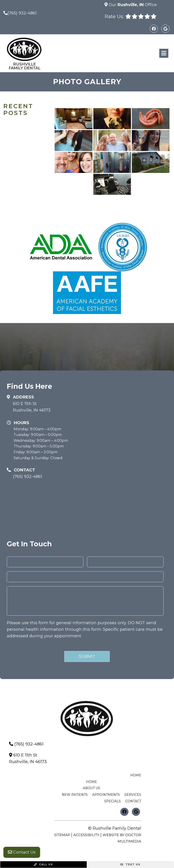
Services (133, 795)
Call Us (43, 864)
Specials (112, 801)
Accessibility (86, 835)
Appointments (106, 795)
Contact (133, 801)
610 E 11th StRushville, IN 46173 (32, 407)
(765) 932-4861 (22, 13)
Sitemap (62, 835)
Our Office (132, 5)
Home (136, 775)
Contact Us (22, 852)
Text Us (130, 864)
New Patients (75, 795)
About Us (92, 788)
